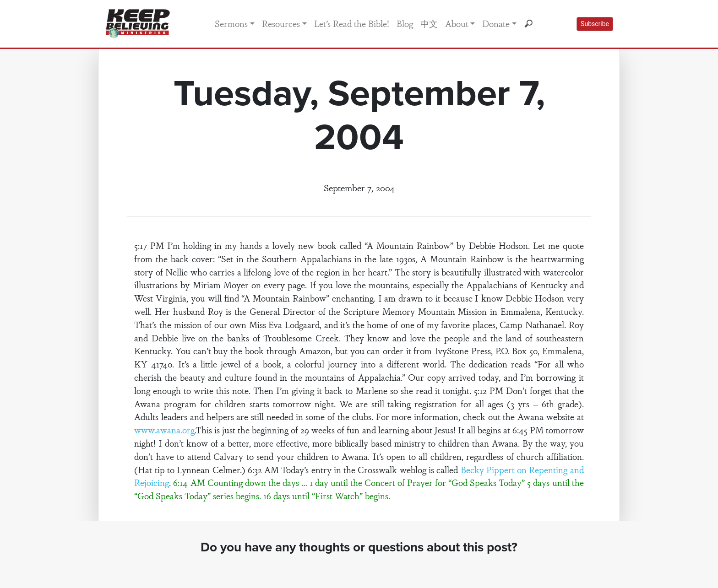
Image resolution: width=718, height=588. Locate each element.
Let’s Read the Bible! (352, 23)
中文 (429, 23)
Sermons (231, 23)
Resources (281, 23)
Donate (496, 23)
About (457, 23)
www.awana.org (164, 430)
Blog (405, 23)
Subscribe (595, 24)
